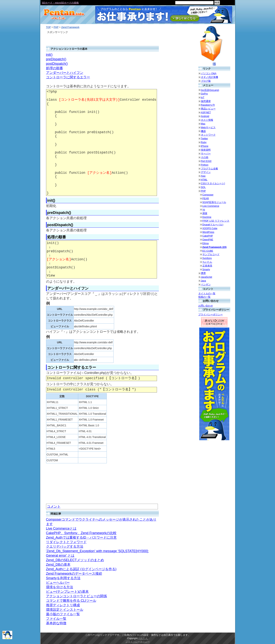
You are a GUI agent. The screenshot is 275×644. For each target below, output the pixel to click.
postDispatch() (57, 64)
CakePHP (208, 236)
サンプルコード (211, 254)
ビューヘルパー (58, 583)
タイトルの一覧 (207, 293)
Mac (203, 124)
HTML (204, 180)
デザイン (206, 172)
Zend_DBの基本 (58, 565)
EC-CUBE (208, 251)
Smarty (206, 269)
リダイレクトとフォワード (66, 542)
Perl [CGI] (206, 161)
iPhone (205, 146)
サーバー (206, 154)
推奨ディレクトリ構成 (63, 605)
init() (49, 55)
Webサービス (208, 127)
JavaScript (207, 277)
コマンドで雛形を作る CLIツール (71, 601)
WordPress (208, 232)
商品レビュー (208, 109)
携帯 (203, 273)
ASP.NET (206, 112)
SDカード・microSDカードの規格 (60, 3)
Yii (204, 210)
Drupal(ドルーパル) (213, 225)
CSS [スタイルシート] (213, 183)
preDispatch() (56, 59)
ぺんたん (143, 638)
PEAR (206, 198)
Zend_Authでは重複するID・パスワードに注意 (81, 538)
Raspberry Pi (208, 105)
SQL (203, 187)
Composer (208, 195)
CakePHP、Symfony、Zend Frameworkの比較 (81, 533)
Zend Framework (70, 27)
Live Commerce (211, 206)
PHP (56, 27)
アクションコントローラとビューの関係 (77, 596)
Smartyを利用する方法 (63, 578)
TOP (48, 27)
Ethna (206, 243)
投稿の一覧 (204, 297)
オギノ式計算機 (209, 77)
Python (205, 165)
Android (205, 116)
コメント (54, 507)
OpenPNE (208, 240)
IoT (203, 97)
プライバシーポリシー (211, 314)
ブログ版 (206, 81)
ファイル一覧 (56, 619)
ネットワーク (208, 135)
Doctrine (207, 217)
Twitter (205, 139)
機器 (203, 131)
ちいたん (207, 262)
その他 (205, 157)
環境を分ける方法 (60, 587)
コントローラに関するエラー (68, 77)
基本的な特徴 (56, 623)
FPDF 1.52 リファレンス (216, 221)
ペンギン (206, 284)
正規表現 (207, 266)
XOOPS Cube (210, 228)
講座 (205, 213)
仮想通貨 (206, 101)
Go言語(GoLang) (210, 90)
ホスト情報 (207, 120)
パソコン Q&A (209, 73)
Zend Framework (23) (215, 247)
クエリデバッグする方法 (65, 547)
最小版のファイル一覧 (63, 614)
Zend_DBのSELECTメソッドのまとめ (75, 560)
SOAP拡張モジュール (214, 202)
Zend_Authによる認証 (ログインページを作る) (81, 569)
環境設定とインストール (65, 610)
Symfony (207, 258)
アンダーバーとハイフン (65, 73)
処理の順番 (55, 68)
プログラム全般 (209, 169)
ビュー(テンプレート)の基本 (67, 592)
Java (203, 281)
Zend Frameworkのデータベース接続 (74, 574)
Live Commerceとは (61, 528)
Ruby (204, 142)
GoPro (204, 94)
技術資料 (206, 150)
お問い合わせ (206, 306)
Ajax (203, 176)
